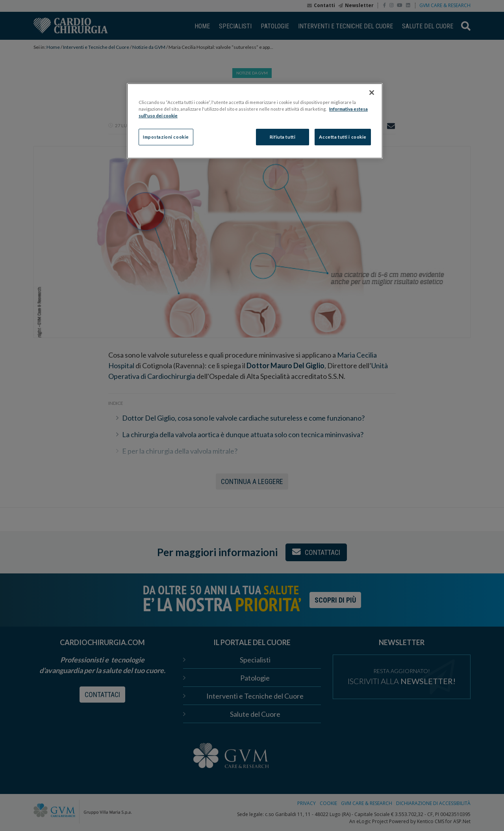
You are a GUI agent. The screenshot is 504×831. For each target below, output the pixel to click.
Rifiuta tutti (283, 137)
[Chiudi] (372, 93)
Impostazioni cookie (166, 137)
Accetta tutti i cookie (343, 137)
